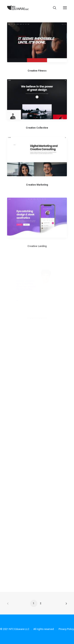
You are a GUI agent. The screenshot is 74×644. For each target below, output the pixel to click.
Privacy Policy (66, 629)
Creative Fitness (37, 71)
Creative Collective (37, 128)
